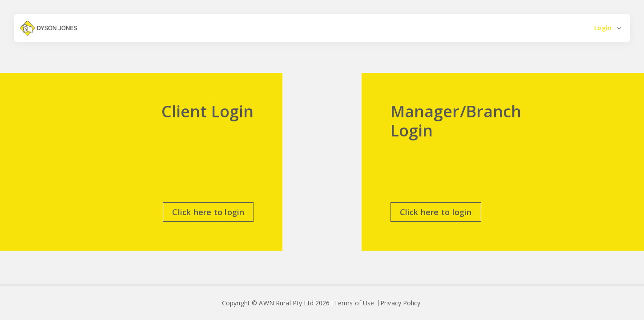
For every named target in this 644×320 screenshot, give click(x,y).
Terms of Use (354, 303)
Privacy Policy (400, 303)
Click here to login (208, 212)
